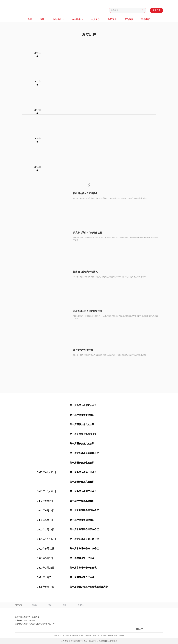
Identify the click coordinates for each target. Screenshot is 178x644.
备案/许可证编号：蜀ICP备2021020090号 (94, 636)
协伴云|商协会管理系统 (108, 641)
